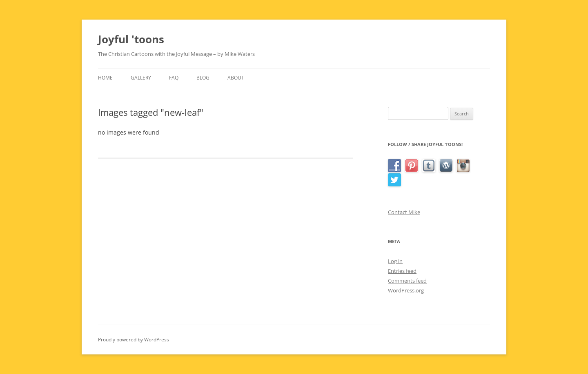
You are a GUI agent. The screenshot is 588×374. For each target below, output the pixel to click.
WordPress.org (406, 290)
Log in (395, 261)
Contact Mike (404, 212)
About (236, 78)
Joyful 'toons (131, 39)
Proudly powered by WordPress (134, 340)
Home (105, 78)
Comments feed (407, 281)
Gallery (141, 78)
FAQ (174, 78)
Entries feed (402, 271)
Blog (203, 78)
